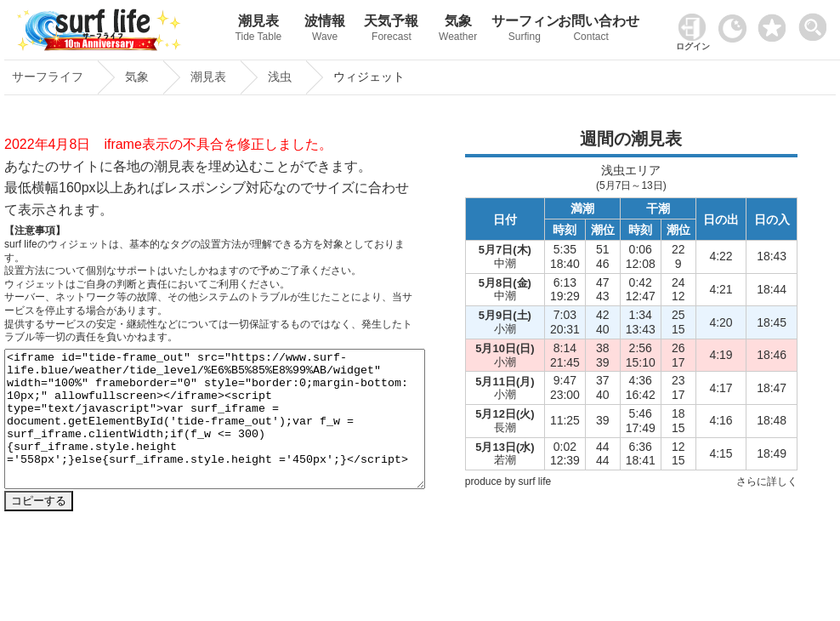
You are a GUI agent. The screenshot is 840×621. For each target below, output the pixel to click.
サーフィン (525, 30)
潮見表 (258, 30)
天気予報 (391, 30)
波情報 (325, 30)
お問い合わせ (591, 30)
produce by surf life (508, 481)
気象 (458, 30)
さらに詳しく (767, 481)
